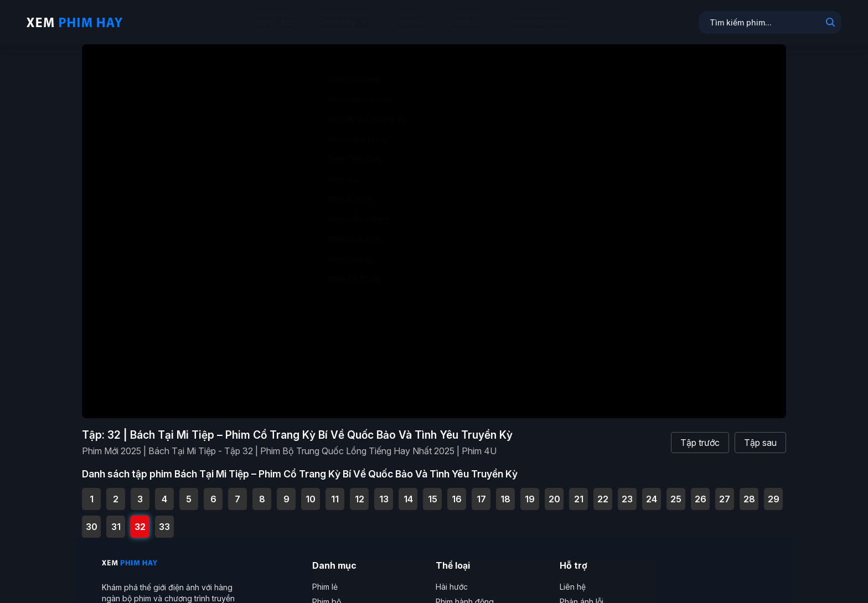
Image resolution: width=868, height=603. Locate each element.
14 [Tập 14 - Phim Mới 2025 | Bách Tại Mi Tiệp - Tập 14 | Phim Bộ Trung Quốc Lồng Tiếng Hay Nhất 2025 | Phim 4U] (408, 492)
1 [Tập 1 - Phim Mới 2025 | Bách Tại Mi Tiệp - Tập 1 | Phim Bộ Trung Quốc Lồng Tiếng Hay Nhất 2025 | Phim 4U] (92, 492)
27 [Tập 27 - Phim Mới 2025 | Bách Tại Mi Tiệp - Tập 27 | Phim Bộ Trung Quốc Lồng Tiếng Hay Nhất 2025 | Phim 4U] (725, 492)
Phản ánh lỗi (582, 594)
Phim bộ (467, 22)
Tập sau (760, 435)
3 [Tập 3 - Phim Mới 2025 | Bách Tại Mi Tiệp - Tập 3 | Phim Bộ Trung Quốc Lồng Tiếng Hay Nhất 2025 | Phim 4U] (140, 492)
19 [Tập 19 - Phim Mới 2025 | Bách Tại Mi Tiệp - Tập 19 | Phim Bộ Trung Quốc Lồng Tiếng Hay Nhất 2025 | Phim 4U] (530, 492)
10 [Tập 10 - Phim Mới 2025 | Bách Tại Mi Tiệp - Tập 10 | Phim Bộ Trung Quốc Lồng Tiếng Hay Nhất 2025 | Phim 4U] (311, 492)
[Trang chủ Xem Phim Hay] (74, 22)
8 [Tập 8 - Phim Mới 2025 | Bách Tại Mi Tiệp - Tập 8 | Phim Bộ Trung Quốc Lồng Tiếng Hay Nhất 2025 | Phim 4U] (262, 492)
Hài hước (452, 579)
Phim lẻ (410, 22)
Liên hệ (573, 579)
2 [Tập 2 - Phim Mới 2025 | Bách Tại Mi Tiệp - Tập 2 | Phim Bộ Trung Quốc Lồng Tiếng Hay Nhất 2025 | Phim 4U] (116, 492)
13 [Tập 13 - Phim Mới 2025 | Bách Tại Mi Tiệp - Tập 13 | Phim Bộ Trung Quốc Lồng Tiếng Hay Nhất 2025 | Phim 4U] (384, 492)
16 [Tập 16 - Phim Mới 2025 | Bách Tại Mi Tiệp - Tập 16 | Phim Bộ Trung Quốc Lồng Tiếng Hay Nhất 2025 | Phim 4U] (457, 492)
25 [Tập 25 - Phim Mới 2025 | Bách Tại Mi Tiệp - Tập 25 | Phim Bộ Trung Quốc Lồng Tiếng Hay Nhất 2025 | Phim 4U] (676, 492)
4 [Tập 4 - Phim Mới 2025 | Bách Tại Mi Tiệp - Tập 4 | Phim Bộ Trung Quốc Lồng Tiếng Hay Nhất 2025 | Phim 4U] (164, 492)
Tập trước (700, 435)
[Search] (830, 23)
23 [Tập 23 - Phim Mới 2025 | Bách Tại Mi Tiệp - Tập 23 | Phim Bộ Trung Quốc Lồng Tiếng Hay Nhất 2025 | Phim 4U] (627, 492)
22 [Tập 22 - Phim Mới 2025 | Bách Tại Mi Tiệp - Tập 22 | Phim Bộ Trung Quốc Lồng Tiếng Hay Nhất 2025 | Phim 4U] (603, 492)
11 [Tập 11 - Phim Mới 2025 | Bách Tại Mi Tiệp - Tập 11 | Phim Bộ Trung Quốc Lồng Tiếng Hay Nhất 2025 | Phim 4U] (335, 492)
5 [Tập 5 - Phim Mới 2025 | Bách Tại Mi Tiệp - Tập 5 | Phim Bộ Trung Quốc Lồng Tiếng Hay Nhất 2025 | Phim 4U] (189, 492)
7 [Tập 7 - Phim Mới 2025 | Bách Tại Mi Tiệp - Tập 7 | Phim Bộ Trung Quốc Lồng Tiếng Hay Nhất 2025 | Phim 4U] (237, 492)
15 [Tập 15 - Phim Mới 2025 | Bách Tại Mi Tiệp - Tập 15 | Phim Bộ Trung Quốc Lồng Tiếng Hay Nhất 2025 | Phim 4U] (433, 492)
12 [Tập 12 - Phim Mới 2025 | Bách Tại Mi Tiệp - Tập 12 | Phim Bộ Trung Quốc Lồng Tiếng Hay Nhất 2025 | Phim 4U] (360, 492)
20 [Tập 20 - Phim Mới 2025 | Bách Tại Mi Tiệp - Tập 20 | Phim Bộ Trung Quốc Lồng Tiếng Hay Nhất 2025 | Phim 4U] (554, 492)
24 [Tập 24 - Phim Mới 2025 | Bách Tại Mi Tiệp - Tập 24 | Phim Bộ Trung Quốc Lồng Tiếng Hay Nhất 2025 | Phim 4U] (652, 492)
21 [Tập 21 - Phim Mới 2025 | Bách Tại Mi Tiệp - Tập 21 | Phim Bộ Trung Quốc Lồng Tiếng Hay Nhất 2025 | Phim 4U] (579, 492)
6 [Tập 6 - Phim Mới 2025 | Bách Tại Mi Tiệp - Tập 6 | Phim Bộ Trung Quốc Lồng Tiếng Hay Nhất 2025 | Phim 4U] (213, 492)
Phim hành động (465, 594)
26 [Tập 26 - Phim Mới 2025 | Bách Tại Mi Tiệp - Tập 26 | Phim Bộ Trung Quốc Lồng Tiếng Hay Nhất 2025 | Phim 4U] (701, 492)
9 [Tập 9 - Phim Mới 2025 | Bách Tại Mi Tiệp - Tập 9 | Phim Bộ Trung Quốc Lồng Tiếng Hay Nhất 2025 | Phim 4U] (286, 492)
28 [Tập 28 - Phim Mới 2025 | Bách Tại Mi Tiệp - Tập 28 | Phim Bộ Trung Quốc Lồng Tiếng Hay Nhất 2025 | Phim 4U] (749, 492)
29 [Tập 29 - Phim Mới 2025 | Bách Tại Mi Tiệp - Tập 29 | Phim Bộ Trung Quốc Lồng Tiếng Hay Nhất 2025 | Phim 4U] (774, 492)
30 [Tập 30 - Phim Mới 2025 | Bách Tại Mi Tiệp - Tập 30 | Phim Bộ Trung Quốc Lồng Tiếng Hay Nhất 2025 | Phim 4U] (92, 519)
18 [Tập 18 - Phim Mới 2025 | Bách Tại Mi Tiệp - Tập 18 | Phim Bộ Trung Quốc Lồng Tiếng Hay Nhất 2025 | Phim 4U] (505, 492)
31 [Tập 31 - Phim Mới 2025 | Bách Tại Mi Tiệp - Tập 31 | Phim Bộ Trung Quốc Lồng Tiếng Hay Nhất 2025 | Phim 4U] (116, 519)
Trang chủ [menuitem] (272, 22)
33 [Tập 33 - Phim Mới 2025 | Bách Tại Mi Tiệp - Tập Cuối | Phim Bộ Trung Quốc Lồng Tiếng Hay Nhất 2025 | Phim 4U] (164, 519)
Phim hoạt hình (540, 22)
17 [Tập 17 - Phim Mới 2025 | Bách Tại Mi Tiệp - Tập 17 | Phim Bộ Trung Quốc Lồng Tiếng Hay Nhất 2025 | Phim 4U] (481, 492)
